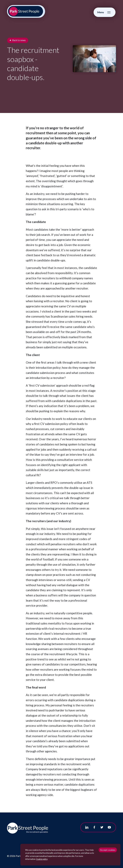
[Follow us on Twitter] (102, 827)
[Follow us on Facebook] (94, 827)
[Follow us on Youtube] (109, 827)
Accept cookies (108, 850)
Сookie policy (42, 859)
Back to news (19, 40)
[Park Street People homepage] (26, 11)
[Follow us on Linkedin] (87, 827)
